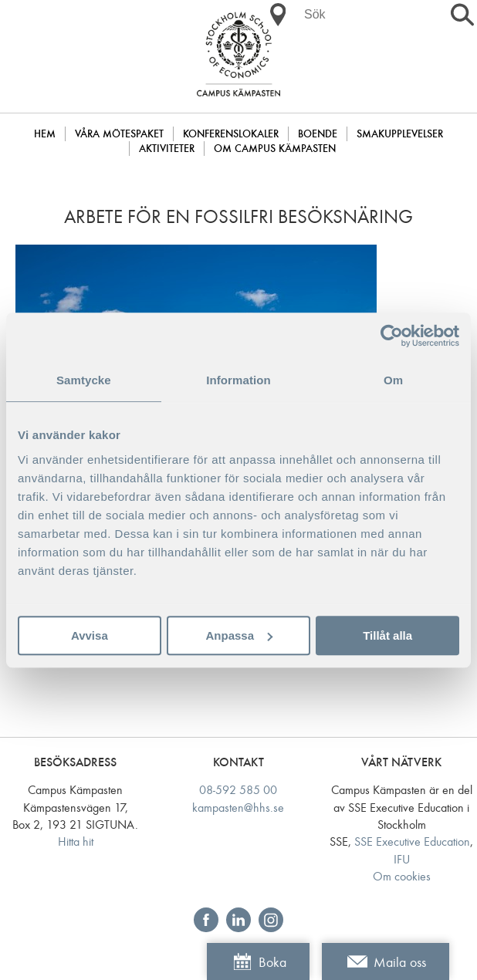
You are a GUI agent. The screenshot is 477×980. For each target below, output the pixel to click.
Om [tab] (393, 380)
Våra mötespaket (119, 134)
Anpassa (239, 635)
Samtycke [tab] (84, 380)
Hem (45, 134)
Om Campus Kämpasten (275, 149)
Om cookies (402, 876)
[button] (278, 15)
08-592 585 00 (238, 790)
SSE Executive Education (412, 841)
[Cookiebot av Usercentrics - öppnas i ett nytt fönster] (392, 336)
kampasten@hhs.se (238, 808)
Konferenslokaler (231, 134)
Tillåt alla (387, 635)
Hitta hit (76, 841)
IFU (402, 859)
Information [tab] (238, 380)
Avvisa (90, 635)
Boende (318, 134)
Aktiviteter (167, 149)
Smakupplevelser (400, 134)
